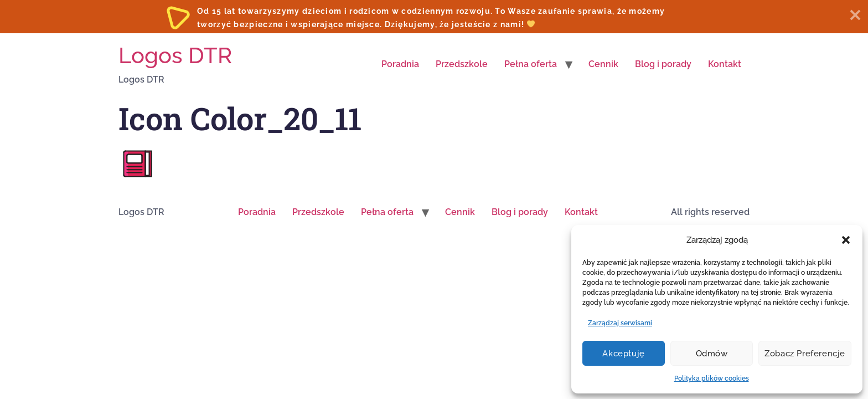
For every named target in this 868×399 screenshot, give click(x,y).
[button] (846, 240)
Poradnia (400, 64)
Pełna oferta (531, 64)
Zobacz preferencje (805, 354)
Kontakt (725, 64)
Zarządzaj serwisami (620, 323)
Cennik (603, 64)
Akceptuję (623, 354)
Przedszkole (462, 64)
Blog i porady (663, 64)
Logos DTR (175, 55)
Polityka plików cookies (712, 378)
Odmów (712, 354)
